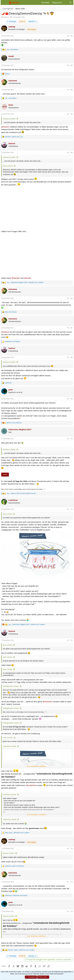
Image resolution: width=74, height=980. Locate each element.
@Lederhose (32, 785)
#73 (72, 848)
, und (14, 137)
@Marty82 (16, 278)
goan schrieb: (8, 514)
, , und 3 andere (25, 282)
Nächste (33, 21)
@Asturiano (48, 702)
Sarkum (6, 17)
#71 (72, 509)
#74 (72, 882)
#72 (72, 640)
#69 (72, 399)
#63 (72, 90)
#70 (72, 439)
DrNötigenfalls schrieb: (11, 686)
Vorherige (11, 21)
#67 (72, 328)
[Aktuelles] (66, 3)
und (12, 50)
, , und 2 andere (21, 950)
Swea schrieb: (8, 166)
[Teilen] (68, 36)
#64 (72, 114)
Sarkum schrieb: (9, 853)
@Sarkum (5, 127)
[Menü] (4, 2)
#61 (72, 36)
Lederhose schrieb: (10, 746)
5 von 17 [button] (22, 21)
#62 (72, 65)
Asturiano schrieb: (9, 119)
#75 (72, 911)
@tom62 (28, 278)
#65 (72, 153)
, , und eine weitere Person (21, 493)
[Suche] (70, 3)
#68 (72, 357)
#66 (72, 298)
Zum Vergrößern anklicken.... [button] (37, 766)
